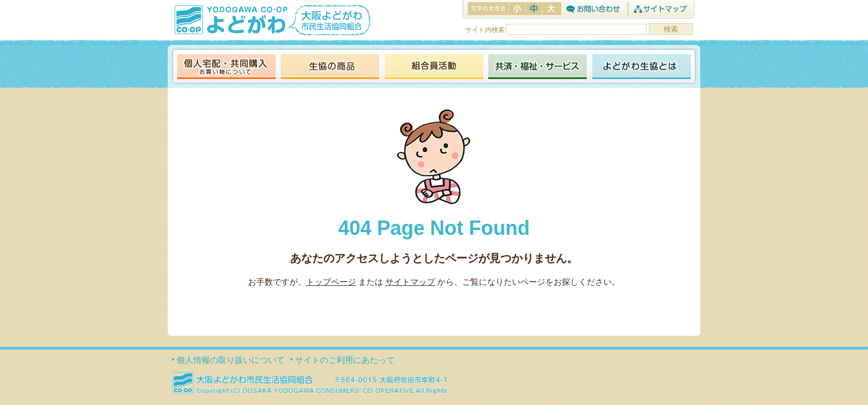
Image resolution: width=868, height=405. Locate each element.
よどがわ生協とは (642, 67)
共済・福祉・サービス (538, 67)
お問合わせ (593, 9)
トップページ (331, 282)
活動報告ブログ (433, 67)
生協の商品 (330, 67)
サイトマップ (660, 9)
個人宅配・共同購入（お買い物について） (226, 67)
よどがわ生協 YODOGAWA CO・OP (230, 19)
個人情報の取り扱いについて (231, 360)
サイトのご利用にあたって (345, 360)
